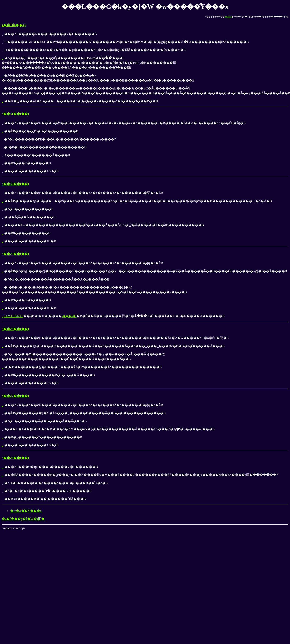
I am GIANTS (14, 316)
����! (69, 316)
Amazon (228, 17)
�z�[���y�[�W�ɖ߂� (23, 519)
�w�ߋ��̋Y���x (26, 511)
